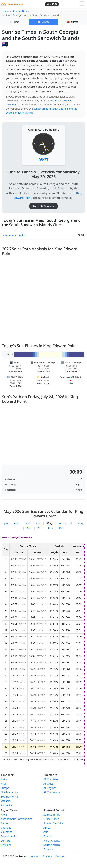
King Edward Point (14, 235)
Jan (6, 523)
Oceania (6, 801)
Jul (70, 523)
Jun (61, 523)
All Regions (50, 788)
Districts (6, 841)
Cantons (6, 823)
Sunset (73, 22)
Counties (6, 828)
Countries (6, 832)
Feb (16, 523)
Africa (4, 779)
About (35, 856)
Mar (27, 523)
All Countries (51, 779)
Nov (50, 528)
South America (9, 797)
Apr (38, 523)
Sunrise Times (21, 11)
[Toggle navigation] (82, 4)
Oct (40, 528)
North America (9, 792)
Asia (3, 784)
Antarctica (7, 805)
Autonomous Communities (16, 819)
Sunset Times (51, 819)
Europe (5, 788)
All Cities (48, 784)
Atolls (4, 815)
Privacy (47, 856)
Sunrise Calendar (53, 823)
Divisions (6, 845)
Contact (60, 856)
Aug (80, 523)
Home (5, 11)
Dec (62, 528)
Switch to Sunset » (43, 206)
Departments (9, 836)
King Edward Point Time (43, 130)
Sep (29, 528)
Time (14, 22)
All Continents (52, 792)
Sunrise (43, 22)
